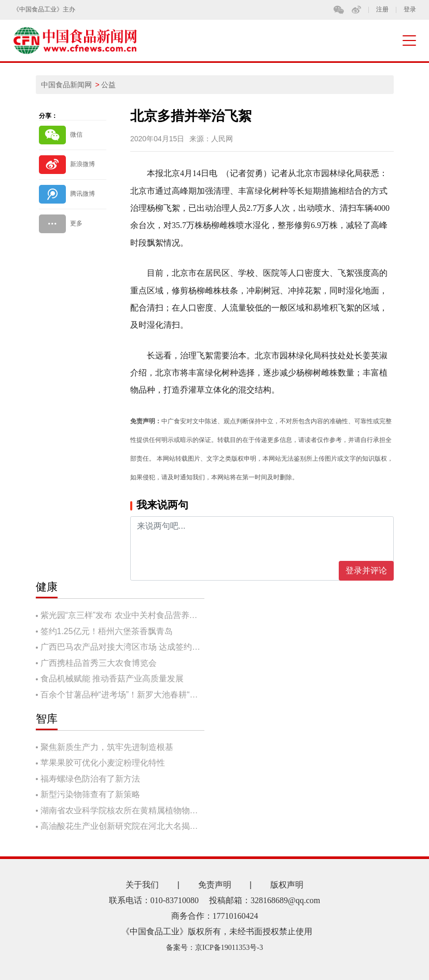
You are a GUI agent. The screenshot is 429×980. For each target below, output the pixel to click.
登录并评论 (366, 570)
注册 (382, 10)
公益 (108, 85)
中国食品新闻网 (66, 85)
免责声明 (215, 885)
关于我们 (142, 885)
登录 (410, 10)
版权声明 (287, 885)
